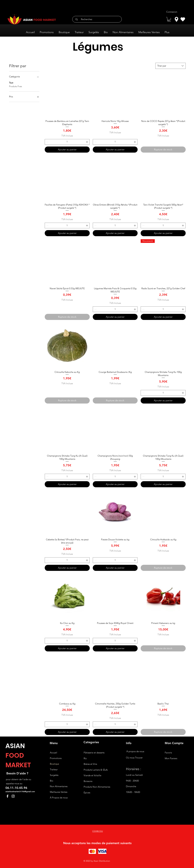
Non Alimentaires (59, 786)
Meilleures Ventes (59, 792)
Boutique (54, 764)
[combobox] (171, 66)
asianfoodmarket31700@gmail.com (20, 791)
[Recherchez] (98, 19)
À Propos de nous (59, 798)
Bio (52, 781)
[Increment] (87, 142)
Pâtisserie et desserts (94, 753)
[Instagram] (13, 796)
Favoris (168, 753)
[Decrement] (47, 142)
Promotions (56, 758)
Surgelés (54, 775)
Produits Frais (16, 86)
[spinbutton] (67, 142)
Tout (11, 83)
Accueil (54, 753)
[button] (169, 19)
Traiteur (54, 769)
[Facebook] (8, 796)
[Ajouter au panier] (67, 150)
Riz (85, 758)
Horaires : (134, 769)
